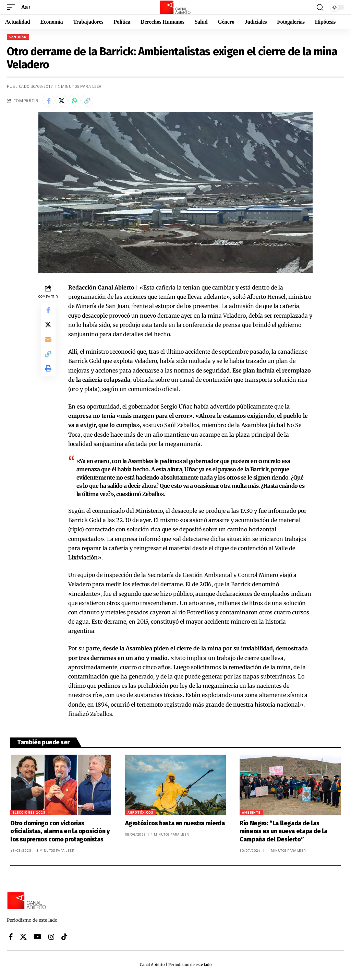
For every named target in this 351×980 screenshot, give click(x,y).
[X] (23, 939)
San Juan (18, 37)
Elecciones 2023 (29, 814)
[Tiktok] (64, 939)
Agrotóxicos (140, 814)
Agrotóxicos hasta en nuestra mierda (175, 825)
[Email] (48, 346)
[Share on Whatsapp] (79, 102)
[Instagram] (51, 939)
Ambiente (251, 814)
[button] (13, 7)
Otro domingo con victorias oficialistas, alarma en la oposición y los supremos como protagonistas (60, 833)
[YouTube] (38, 939)
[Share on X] (64, 102)
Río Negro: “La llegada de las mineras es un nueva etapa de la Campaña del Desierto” (283, 833)
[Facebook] (11, 939)
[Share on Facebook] (49, 102)
